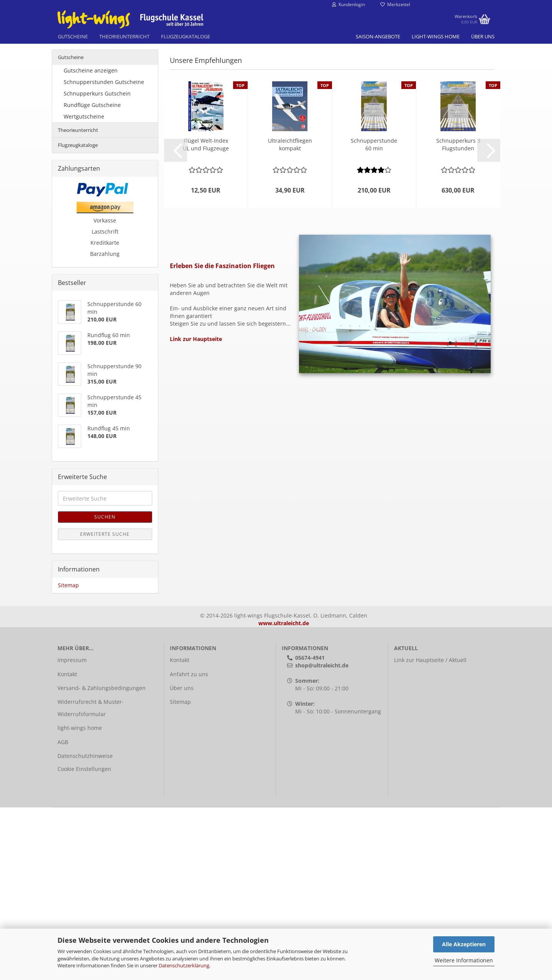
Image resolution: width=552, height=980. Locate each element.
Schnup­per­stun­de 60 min (374, 317)
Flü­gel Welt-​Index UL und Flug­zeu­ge (206, 317)
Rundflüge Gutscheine (92, 278)
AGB (63, 915)
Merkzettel (395, 4)
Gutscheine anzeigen (91, 243)
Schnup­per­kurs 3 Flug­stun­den (458, 317)
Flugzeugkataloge (186, 36)
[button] (176, 323)
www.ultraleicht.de (284, 796)
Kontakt (67, 847)
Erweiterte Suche (105, 707)
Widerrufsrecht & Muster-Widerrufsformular (91, 880)
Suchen (105, 689)
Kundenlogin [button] (348, 4)
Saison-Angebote (378, 36)
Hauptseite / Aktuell (441, 833)
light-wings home (436, 36)
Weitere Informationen (464, 960)
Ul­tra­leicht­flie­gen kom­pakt (290, 317)
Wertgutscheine (84, 289)
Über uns (483, 36)
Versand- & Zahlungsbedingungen (102, 861)
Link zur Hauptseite (196, 511)
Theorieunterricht (124, 36)
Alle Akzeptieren (464, 944)
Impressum (72, 833)
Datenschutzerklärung (184, 965)
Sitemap (68, 758)
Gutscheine (73, 36)
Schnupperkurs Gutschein (97, 266)
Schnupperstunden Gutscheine (104, 254)
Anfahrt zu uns (189, 847)
